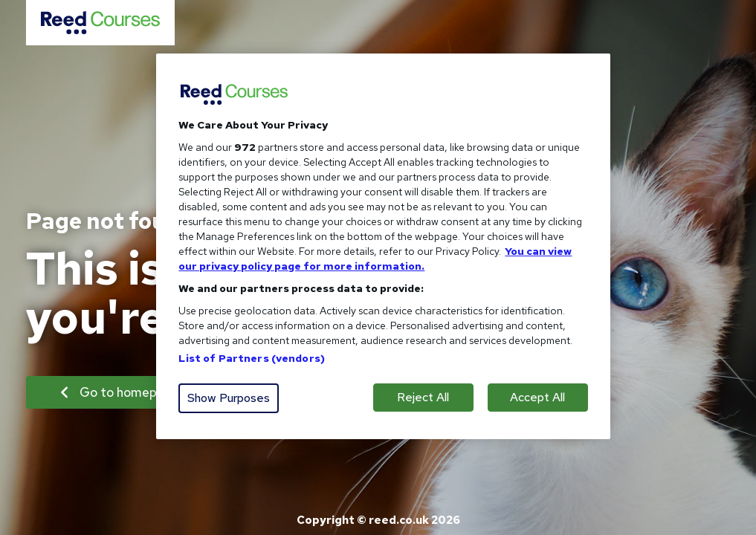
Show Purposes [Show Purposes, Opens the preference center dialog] (229, 398)
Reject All (423, 397)
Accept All (537, 397)
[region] (383, 246)
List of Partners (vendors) (252, 358)
